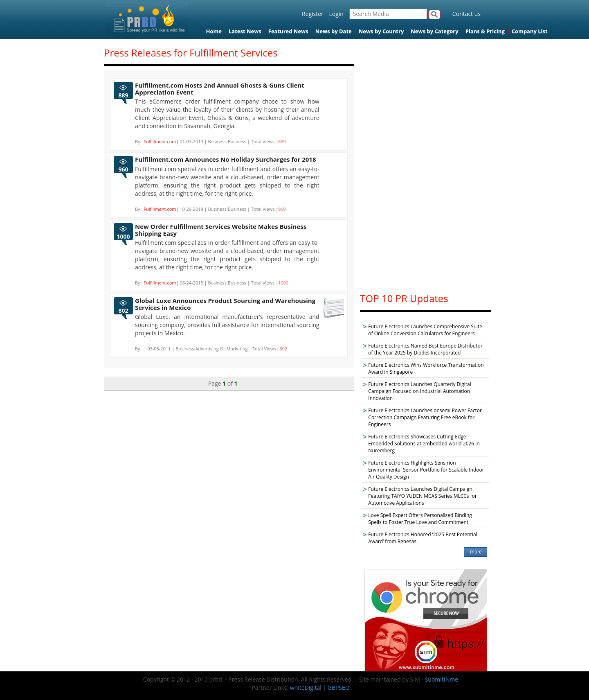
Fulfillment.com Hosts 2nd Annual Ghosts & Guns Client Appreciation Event (220, 89)
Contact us (466, 14)
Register (313, 14)
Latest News (245, 31)
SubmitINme (442, 679)
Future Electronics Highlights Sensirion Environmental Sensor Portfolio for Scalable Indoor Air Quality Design (426, 470)
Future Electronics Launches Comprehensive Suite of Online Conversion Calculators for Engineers (425, 330)
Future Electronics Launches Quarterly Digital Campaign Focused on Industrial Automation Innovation (419, 391)
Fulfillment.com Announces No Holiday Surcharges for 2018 (226, 159)
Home (214, 31)
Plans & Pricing (485, 31)
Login (336, 14)
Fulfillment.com (160, 141)
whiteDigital (306, 688)
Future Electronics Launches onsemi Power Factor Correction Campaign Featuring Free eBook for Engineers (425, 417)
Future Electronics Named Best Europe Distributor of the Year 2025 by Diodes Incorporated (425, 349)
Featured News (288, 31)
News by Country (381, 31)
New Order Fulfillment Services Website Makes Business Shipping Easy (221, 230)
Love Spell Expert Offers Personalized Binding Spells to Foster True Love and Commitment (420, 519)
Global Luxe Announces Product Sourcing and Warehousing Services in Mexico (225, 304)
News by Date (334, 31)
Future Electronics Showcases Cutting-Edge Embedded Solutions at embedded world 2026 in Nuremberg (424, 444)
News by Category (434, 31)
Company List (530, 31)
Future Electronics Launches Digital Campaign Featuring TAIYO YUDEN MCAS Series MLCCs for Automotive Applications (423, 496)
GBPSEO (339, 688)
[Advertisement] (426, 162)
